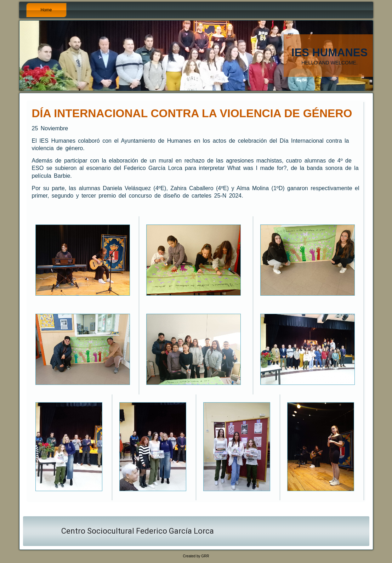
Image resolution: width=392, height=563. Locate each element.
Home (46, 10)
